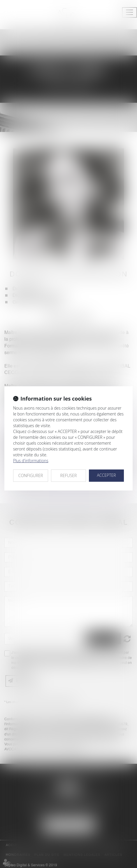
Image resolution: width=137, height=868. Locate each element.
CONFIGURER (31, 475)
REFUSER (69, 475)
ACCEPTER (106, 475)
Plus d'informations (31, 461)
